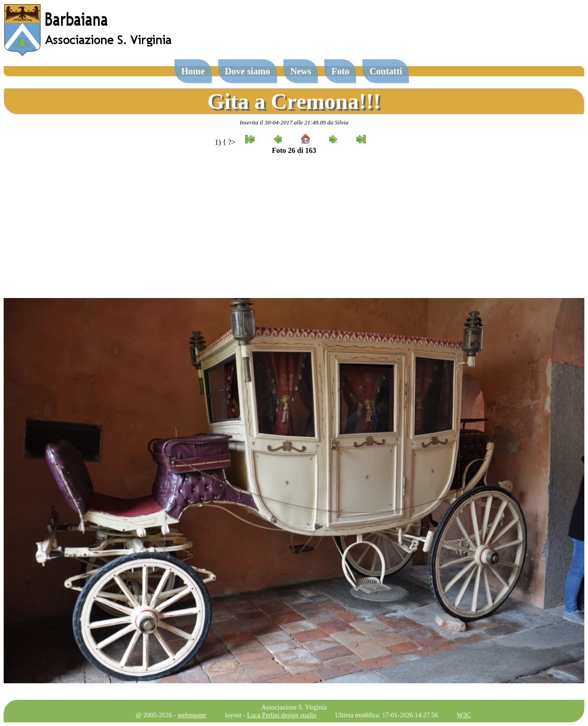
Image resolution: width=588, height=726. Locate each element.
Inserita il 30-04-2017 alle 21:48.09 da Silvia (294, 122)
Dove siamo (248, 71)
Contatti (386, 71)
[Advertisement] (294, 226)
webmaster (192, 715)
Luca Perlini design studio (282, 715)
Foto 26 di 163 (294, 150)
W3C (464, 715)
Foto (340, 71)
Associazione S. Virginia (294, 707)
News (301, 71)
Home (193, 71)
